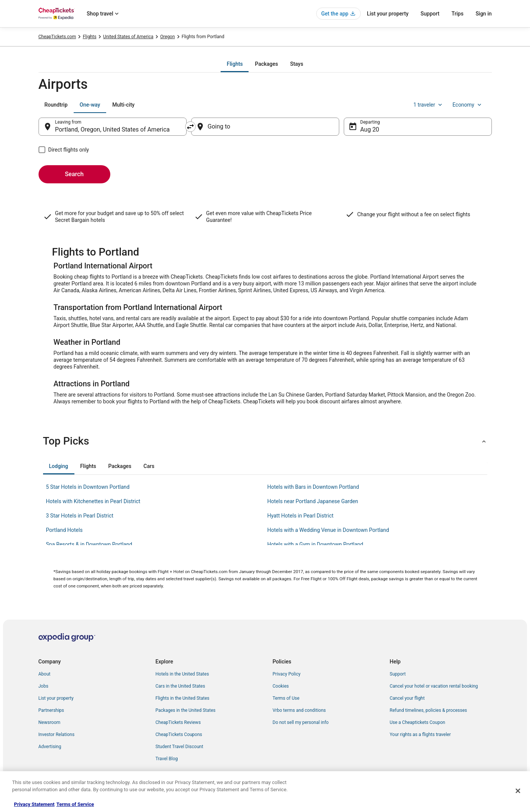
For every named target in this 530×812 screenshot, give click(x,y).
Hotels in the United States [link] (182, 674)
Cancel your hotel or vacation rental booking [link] (434, 686)
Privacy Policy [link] (287, 674)
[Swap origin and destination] (190, 127)
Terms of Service (75, 804)
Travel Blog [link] (167, 759)
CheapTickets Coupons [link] (179, 735)
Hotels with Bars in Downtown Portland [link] (313, 487)
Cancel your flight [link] (407, 698)
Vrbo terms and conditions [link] (299, 710)
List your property (388, 14)
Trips (457, 14)
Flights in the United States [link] (183, 698)
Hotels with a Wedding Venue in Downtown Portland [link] (328, 530)
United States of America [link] (128, 37)
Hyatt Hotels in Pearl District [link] (301, 516)
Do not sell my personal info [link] (301, 722)
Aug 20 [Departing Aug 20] (370, 129)
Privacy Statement (34, 804)
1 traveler (428, 105)
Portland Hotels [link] (64, 530)
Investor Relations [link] (57, 735)
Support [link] (398, 674)
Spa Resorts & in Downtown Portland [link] (89, 544)
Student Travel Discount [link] (179, 747)
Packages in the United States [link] (186, 710)
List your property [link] (56, 698)
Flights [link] (90, 37)
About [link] (45, 674)
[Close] (518, 791)
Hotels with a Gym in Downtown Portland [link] (315, 544)
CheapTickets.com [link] (57, 37)
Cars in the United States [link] (180, 686)
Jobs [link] (43, 686)
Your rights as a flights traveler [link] (420, 735)
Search (74, 174)
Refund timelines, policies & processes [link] (429, 710)
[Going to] (265, 127)
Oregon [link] (168, 37)
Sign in (484, 14)
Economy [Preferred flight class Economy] (468, 105)
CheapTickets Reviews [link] (178, 722)
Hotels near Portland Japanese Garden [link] (313, 501)
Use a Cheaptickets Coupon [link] (418, 722)
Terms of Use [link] (286, 698)
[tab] (235, 64)
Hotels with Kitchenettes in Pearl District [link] (93, 501)
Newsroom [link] (49, 722)
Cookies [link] (281, 686)
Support (430, 14)
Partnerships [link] (51, 710)
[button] (265, 441)
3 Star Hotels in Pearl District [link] (80, 516)
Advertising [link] (50, 747)
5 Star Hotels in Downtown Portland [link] (88, 487)
